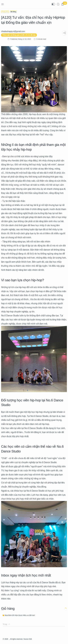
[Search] (58, 4)
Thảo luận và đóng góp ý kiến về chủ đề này (19, 35)
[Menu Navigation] (3, 4)
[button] (53, 4)
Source (26, 639)
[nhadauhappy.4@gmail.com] (13, 31)
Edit (30, 639)
